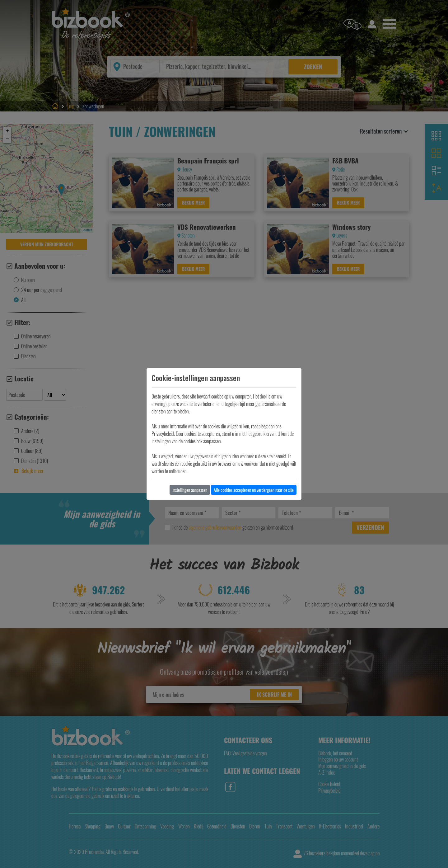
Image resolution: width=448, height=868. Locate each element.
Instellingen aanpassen (190, 490)
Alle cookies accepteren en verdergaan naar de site (254, 490)
